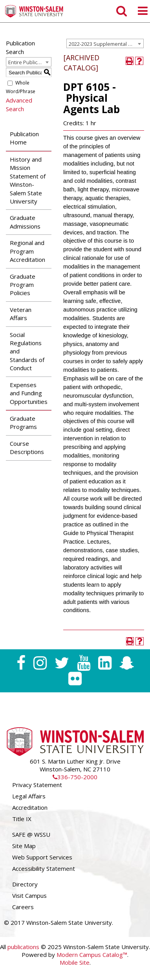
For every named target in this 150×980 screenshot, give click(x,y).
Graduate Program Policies (23, 285)
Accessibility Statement (44, 868)
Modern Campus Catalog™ (92, 955)
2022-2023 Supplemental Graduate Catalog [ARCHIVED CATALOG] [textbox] (106, 44)
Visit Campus (29, 895)
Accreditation (30, 807)
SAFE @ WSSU (31, 834)
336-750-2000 (75, 777)
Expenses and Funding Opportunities (29, 393)
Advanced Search (19, 104)
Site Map (24, 846)
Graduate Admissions (25, 222)
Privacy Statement (37, 785)
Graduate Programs (23, 422)
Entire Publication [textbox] (29, 62)
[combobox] (105, 43)
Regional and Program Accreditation (27, 251)
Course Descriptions (27, 448)
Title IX (22, 819)
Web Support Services (42, 857)
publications (23, 947)
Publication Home (24, 138)
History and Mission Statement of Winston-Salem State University (28, 180)
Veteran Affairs (21, 314)
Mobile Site (75, 962)
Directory (25, 884)
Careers (23, 907)
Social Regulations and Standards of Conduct (27, 351)
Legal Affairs (29, 796)
